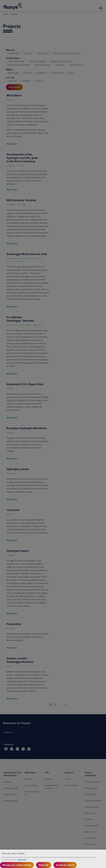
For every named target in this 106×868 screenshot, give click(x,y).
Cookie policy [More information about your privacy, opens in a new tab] (22, 861)
